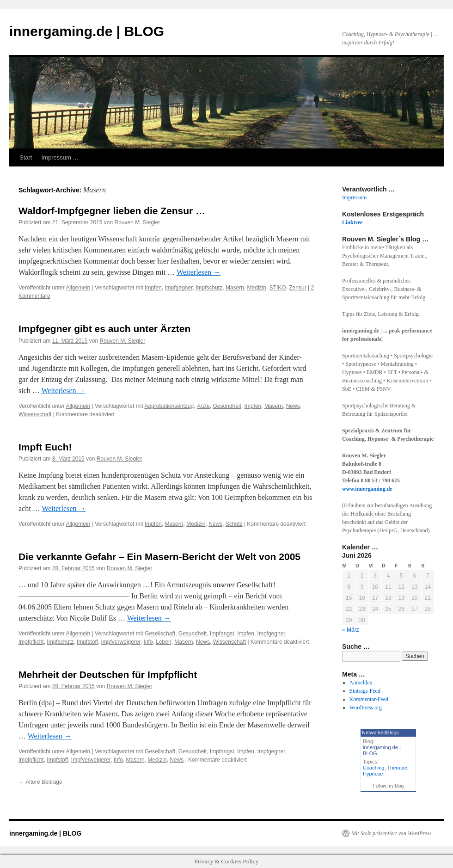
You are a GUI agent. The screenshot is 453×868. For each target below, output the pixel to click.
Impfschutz (209, 288)
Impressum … (60, 157)
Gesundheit (227, 406)
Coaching (373, 768)
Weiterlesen (199, 272)
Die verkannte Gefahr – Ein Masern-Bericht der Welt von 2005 (159, 557)
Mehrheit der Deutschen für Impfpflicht (108, 674)
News (293, 406)
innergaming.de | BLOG (87, 31)
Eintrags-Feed (365, 691)
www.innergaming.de (367, 489)
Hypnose (373, 774)
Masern (235, 288)
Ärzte (203, 406)
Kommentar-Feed (369, 699)
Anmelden (361, 683)
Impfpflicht (31, 642)
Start (26, 157)
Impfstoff (87, 642)
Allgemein (78, 288)
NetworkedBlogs (380, 733)
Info (148, 642)
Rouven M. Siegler (138, 222)
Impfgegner (178, 288)
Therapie (397, 768)
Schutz (234, 524)
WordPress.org (366, 708)
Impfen (153, 288)
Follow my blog (389, 786)
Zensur (297, 288)
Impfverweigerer (121, 642)
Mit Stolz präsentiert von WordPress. (392, 833)
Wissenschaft (35, 414)
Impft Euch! (45, 447)
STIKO (278, 288)
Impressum (354, 197)
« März (351, 630)
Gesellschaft (160, 634)
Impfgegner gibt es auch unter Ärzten (104, 329)
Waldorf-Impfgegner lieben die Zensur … (112, 211)
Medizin (257, 288)
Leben (163, 642)
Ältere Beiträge (40, 782)
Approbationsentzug (169, 406)
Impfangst (222, 634)
